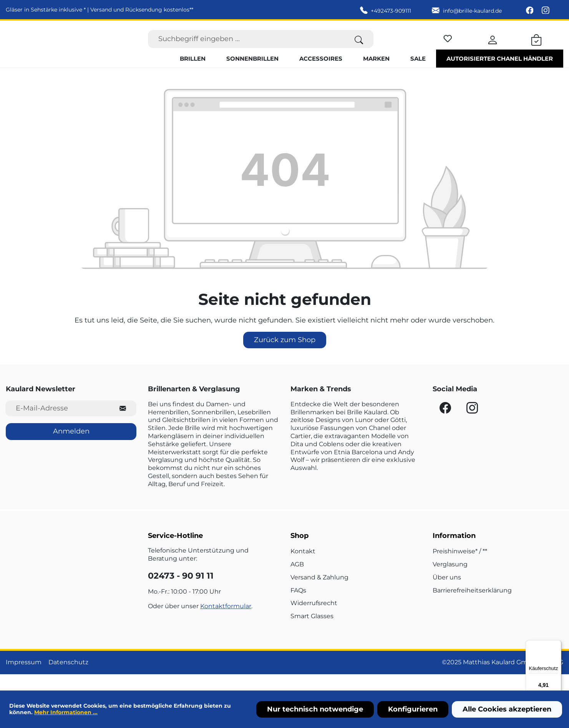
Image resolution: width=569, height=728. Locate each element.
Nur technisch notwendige (315, 709)
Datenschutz (68, 679)
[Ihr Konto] (493, 47)
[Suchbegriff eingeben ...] (246, 47)
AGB (297, 581)
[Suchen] (359, 47)
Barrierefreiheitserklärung (472, 606)
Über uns (447, 593)
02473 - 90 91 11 (181, 592)
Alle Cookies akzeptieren (507, 709)
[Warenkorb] (536, 47)
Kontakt (303, 568)
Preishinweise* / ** (460, 568)
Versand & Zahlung (319, 593)
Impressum (24, 679)
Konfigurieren (413, 709)
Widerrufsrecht (314, 620)
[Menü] (557, 645)
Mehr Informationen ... (66, 712)
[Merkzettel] (448, 45)
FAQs (298, 606)
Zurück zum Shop (285, 356)
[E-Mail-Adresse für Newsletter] (57, 424)
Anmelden (71, 448)
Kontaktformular (226, 623)
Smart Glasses (312, 633)
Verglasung (450, 581)
